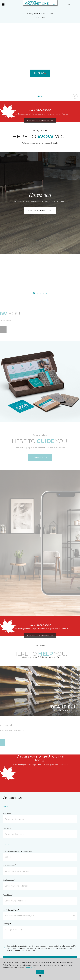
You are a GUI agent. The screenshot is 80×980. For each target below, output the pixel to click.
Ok (40, 972)
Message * (7, 924)
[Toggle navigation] (3, 4)
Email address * (9, 880)
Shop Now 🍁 (40, 73)
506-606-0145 (40, 18)
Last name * (7, 828)
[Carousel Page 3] (40, 293)
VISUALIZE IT (40, 457)
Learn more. (30, 968)
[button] (69, 4)
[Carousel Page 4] (43, 293)
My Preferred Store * (11, 910)
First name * (7, 813)
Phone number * (9, 865)
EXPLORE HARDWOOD (40, 210)
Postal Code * (8, 895)
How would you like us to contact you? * (18, 851)
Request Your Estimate (40, 136)
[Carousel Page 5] (46, 293)
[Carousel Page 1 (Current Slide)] (39, 96)
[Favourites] (73, 4)
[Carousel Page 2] (42, 96)
